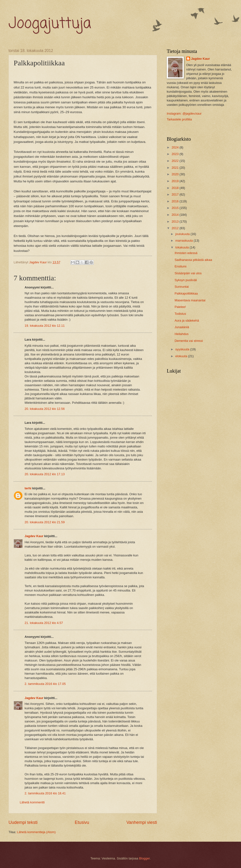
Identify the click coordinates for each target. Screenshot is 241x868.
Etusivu (82, 822)
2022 (176, 161)
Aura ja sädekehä (187, 321)
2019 (176, 181)
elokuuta (182, 356)
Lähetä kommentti (32, 802)
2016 (176, 201)
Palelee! (180, 307)
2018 (176, 188)
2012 (176, 228)
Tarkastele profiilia (179, 119)
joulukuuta (183, 234)
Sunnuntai (182, 287)
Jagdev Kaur (34, 536)
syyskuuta (183, 349)
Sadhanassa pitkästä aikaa (193, 260)
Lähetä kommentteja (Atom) (36, 832)
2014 (176, 215)
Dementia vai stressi (189, 341)
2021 (176, 168)
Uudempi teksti (23, 822)
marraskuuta (184, 241)
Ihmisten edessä (186, 253)
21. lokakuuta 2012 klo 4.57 (44, 623)
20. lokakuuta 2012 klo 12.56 (45, 409)
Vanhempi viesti (142, 822)
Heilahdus (181, 334)
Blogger (144, 858)
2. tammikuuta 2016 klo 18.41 (45, 793)
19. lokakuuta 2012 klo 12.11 (45, 326)
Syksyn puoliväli (186, 280)
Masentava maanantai (190, 300)
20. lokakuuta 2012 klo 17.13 (45, 474)
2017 (176, 194)
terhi (28, 488)
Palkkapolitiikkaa (186, 293)
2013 (176, 222)
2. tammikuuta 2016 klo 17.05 (45, 684)
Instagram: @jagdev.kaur (184, 113)
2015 (176, 208)
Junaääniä (182, 327)
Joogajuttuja (50, 24)
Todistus (180, 314)
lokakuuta (182, 247)
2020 (176, 174)
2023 (176, 154)
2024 (176, 147)
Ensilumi (181, 266)
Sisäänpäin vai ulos (188, 273)
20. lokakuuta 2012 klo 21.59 (45, 522)
